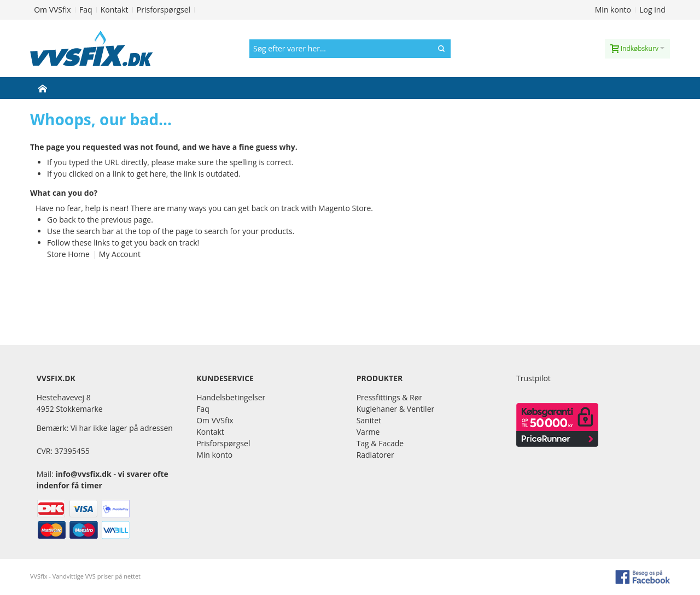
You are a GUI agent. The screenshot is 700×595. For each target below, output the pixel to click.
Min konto (613, 10)
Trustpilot (533, 378)
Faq (86, 10)
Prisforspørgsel (164, 10)
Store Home (68, 254)
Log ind (652, 10)
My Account (120, 254)
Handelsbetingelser (231, 397)
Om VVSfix (52, 10)
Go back (62, 220)
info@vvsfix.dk (83, 474)
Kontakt (115, 10)
